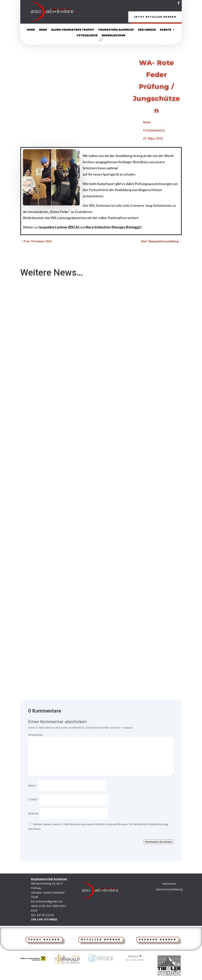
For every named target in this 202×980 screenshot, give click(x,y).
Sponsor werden (158, 940)
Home (31, 30)
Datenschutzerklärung (169, 890)
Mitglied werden (101, 940)
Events (166, 30)
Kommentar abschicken (159, 842)
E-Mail (33, 800)
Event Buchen (44, 940)
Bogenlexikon (114, 36)
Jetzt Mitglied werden (150, 17)
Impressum (169, 884)
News (43, 30)
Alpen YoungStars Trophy (73, 30)
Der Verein (147, 30)
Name (33, 786)
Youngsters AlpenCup (116, 30)
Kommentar (36, 735)
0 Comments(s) (154, 131)
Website (34, 814)
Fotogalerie (87, 36)
